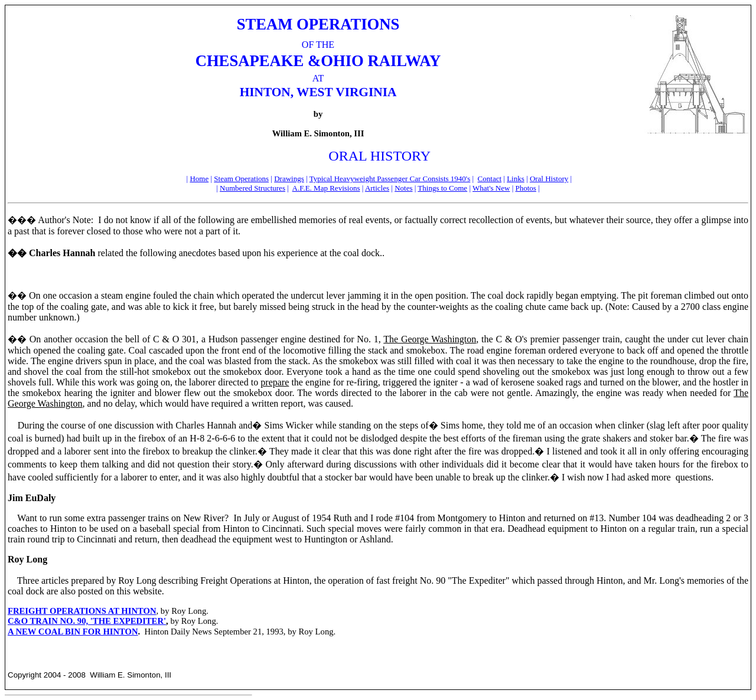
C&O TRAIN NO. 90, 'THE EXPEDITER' (87, 621)
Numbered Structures (252, 188)
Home (199, 179)
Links (516, 179)
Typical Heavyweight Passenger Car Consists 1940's (390, 179)
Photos (525, 188)
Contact (490, 179)
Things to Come (442, 188)
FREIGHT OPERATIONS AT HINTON (82, 611)
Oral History (549, 179)
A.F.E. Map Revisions (326, 188)
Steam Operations (241, 179)
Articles (377, 188)
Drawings (289, 179)
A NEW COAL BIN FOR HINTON (73, 632)
